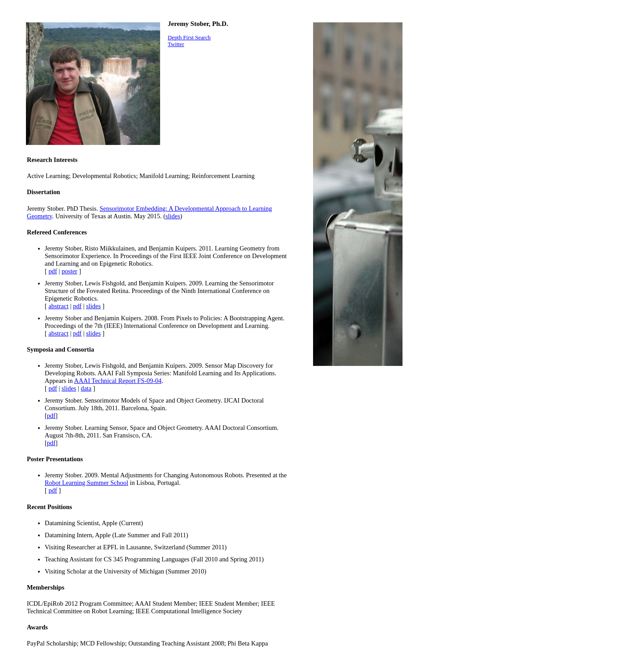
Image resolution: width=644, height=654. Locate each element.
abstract (58, 306)
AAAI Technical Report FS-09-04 (118, 381)
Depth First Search (189, 38)
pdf (53, 271)
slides (173, 216)
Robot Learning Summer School (87, 483)
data (86, 388)
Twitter (176, 44)
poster (70, 271)
